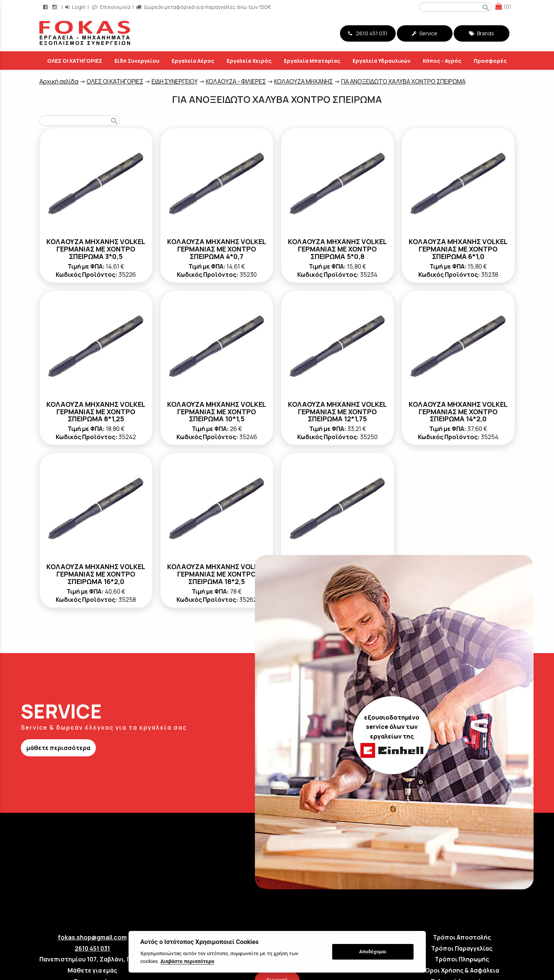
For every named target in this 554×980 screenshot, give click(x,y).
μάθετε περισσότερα (58, 748)
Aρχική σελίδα (59, 81)
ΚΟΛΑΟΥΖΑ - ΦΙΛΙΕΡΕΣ (236, 81)
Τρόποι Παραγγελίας (462, 948)
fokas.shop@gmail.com (92, 937)
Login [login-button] (75, 7)
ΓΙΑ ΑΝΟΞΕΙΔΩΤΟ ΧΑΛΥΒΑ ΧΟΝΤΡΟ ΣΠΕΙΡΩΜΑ (403, 81)
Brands (482, 33)
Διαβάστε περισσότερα (187, 961)
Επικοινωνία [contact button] (111, 7)
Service (425, 33)
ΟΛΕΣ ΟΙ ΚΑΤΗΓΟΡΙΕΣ (115, 81)
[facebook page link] (46, 7)
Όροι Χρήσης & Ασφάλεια (462, 970)
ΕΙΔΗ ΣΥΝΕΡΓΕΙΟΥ (175, 81)
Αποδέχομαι (372, 952)
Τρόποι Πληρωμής (462, 959)
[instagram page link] (55, 7)
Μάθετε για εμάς (92, 970)
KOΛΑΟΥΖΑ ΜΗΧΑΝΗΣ (304, 81)
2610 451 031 (368, 33)
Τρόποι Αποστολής (462, 937)
